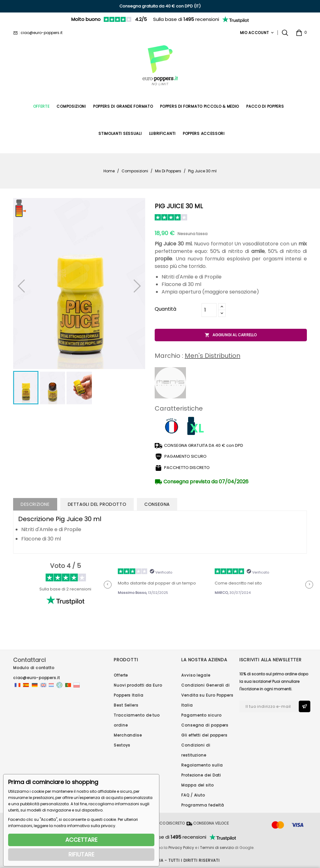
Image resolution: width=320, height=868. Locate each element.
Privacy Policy (181, 848)
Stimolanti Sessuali (120, 133)
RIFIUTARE (81, 854)
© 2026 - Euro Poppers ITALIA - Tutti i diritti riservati (160, 860)
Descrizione (35, 504)
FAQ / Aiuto (193, 795)
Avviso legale (196, 675)
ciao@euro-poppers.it (37, 678)
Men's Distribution (212, 356)
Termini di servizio (217, 848)
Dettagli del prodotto (97, 504)
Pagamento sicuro (201, 715)
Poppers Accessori (204, 133)
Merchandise (128, 735)
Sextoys (122, 745)
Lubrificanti (162, 133)
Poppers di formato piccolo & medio (200, 106)
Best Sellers (126, 705)
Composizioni (71, 106)
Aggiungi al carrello (231, 335)
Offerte (41, 106)
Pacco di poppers (265, 106)
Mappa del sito (197, 785)
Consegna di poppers (205, 725)
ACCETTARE (81, 840)
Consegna (157, 504)
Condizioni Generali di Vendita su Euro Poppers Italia (207, 695)
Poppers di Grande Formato (123, 106)
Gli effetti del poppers (204, 735)
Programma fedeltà (202, 805)
